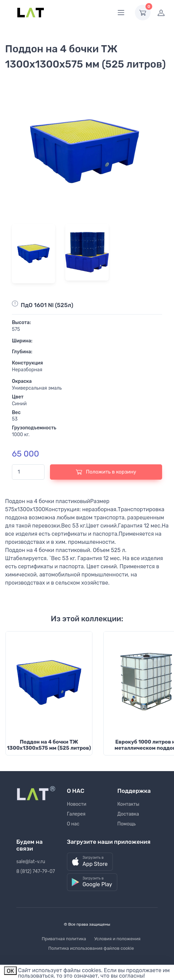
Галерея (76, 814)
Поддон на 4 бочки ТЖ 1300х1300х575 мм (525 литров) (49, 745)
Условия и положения (117, 939)
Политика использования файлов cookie (91, 948)
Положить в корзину (106, 472)
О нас (73, 824)
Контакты (128, 804)
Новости (77, 804)
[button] (90, 862)
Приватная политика (64, 939)
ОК (10, 971)
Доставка (128, 814)
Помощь (126, 824)
